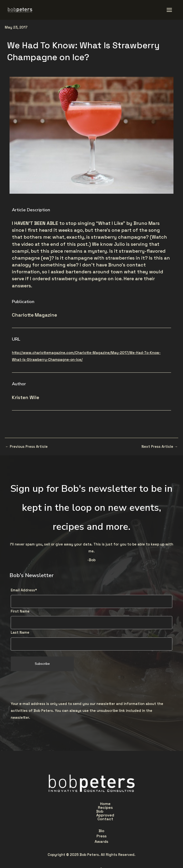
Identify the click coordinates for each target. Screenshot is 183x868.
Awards (109, 814)
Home (49, 803)
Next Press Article (160, 446)
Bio (70, 814)
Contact (132, 803)
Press (88, 814)
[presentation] (47, 685)
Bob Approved (101, 803)
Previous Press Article (26, 446)
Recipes (71, 803)
